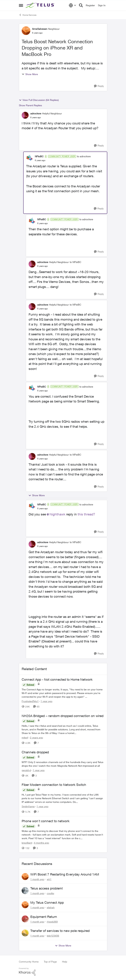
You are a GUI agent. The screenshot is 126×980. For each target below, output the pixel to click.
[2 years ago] (36, 738)
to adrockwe (84, 156)
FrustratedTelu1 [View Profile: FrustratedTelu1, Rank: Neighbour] (30, 701)
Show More (30, 74)
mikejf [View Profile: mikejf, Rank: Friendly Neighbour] (25, 738)
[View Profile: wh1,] (25, 877)
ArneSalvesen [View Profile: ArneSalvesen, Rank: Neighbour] (40, 29)
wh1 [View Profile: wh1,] (49, 879)
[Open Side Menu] (21, 5)
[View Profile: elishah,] (25, 905)
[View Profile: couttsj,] (25, 891)
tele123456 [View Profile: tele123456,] (53, 936)
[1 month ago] (37, 879)
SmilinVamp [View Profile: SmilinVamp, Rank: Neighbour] (28, 806)
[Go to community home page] (41, 5)
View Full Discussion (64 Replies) (39, 100)
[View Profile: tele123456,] (25, 933)
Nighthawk (57, 514)
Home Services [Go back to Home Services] (28, 15)
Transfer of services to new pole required (60, 931)
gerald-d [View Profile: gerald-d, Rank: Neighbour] (26, 770)
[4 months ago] (41, 843)
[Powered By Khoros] (63, 972)
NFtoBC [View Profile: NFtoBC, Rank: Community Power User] (39, 156)
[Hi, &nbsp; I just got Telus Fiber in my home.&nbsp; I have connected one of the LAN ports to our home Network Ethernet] (63, 798)
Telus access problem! (47, 888)
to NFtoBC (75, 262)
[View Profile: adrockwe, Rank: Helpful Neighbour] (25, 115)
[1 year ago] (46, 701)
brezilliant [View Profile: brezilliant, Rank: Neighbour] (27, 843)
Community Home (29, 962)
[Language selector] (73, 5)
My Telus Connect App (47, 902)
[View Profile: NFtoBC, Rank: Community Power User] (30, 158)
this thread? (86, 514)
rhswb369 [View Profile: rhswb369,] (52, 921)
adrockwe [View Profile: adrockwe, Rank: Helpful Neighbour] (36, 113)
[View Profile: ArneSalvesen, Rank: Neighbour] (26, 31)
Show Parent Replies (30, 105)
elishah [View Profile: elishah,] (51, 907)
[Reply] (99, 86)
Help (65, 962)
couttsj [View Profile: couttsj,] (50, 893)
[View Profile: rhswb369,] (25, 919)
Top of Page (50, 962)
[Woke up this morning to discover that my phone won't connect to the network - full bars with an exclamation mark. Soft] (63, 835)
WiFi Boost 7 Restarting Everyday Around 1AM (65, 874)
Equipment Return (44, 917)
